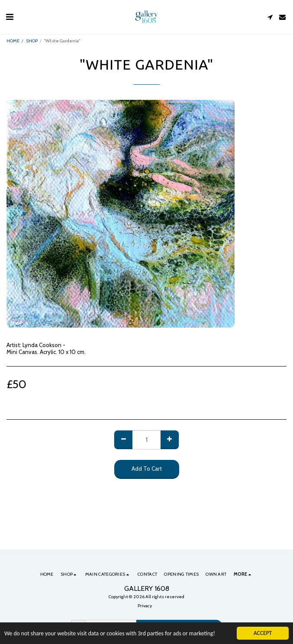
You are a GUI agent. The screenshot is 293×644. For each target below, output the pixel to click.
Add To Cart (147, 469)
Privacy (145, 606)
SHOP (32, 41)
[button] (10, 17)
